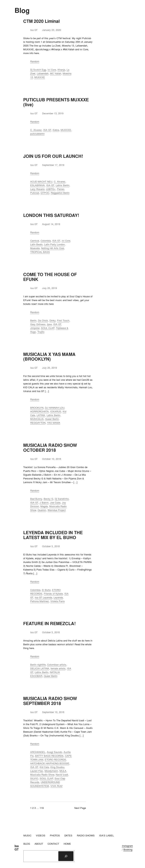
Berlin (33, 320)
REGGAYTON (38, 423)
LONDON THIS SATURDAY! (51, 215)
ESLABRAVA (37, 185)
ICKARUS (56, 411)
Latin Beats (36, 244)
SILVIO (34, 778)
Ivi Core (52, 70)
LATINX (41, 415)
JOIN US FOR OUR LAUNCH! (53, 156)
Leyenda (58, 597)
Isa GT (17, 848)
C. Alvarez (36, 130)
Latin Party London (54, 244)
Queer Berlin (52, 419)
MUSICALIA (37, 419)
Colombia (46, 241)
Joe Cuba (55, 503)
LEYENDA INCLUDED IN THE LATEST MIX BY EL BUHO (53, 535)
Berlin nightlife (38, 665)
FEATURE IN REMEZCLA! (49, 624)
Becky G (48, 499)
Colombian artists (57, 665)
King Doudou (57, 767)
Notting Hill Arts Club (53, 248)
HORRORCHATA (39, 411)
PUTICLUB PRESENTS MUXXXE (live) (56, 102)
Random (35, 61)
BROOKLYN (37, 408)
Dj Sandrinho (62, 499)
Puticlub (35, 193)
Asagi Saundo (54, 752)
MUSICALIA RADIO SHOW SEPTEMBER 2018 (50, 701)
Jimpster (35, 328)
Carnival (35, 241)
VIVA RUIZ (56, 786)
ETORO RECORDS (55, 760)
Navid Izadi (62, 775)
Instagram (127, 846)
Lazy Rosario (37, 189)
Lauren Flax (37, 771)
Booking (128, 850)
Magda (44, 506)
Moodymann (51, 771)
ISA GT (47, 130)
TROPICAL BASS (40, 252)
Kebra (56, 130)
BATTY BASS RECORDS (49, 756)
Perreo (61, 189)
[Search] (66, 856)
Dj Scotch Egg (38, 70)
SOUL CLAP (48, 328)
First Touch (63, 320)
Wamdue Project (57, 510)
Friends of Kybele (53, 594)
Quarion (42, 510)
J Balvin (44, 503)
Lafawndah (43, 73)
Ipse (49, 324)
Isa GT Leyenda (43, 597)
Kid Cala (44, 767)
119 (42, 808)
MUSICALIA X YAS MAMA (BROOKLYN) (49, 357)
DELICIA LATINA (40, 668)
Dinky (52, 320)
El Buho (46, 590)
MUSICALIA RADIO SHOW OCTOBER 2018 (50, 448)
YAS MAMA (54, 423)
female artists (58, 668)
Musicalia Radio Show (42, 775)
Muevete (35, 248)
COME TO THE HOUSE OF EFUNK (50, 277)
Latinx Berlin (62, 185)
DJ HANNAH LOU (55, 408)
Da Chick (43, 320)
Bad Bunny (36, 499)
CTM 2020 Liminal (41, 21)
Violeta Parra (57, 601)
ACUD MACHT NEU (41, 182)
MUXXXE (40, 77)
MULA (63, 771)
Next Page (80, 808)
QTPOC (45, 193)
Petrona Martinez (40, 601)
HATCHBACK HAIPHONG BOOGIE (50, 763)
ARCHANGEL (38, 752)
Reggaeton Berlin (60, 193)
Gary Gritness (38, 324)
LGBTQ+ (51, 189)
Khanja (61, 70)
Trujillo (41, 332)
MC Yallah (56, 73)
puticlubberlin (37, 134)
